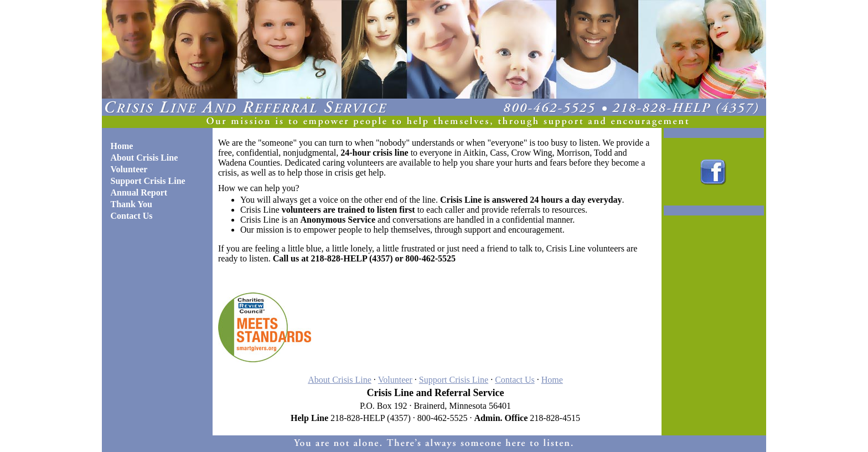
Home (552, 380)
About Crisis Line (340, 380)
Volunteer (395, 380)
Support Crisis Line (454, 380)
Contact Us (515, 380)
